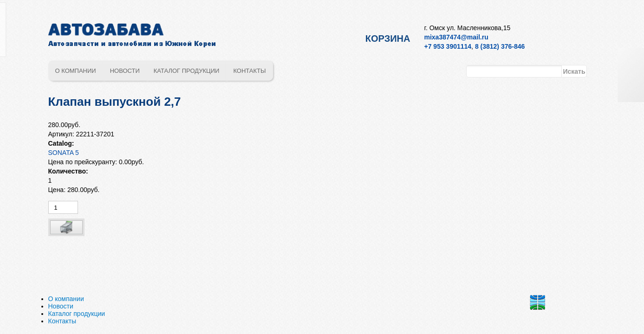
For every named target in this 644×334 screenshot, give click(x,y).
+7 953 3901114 (448, 46)
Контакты (249, 71)
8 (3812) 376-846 (500, 46)
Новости (125, 71)
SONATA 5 (64, 153)
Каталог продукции (187, 71)
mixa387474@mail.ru (456, 37)
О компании (76, 71)
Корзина (388, 39)
